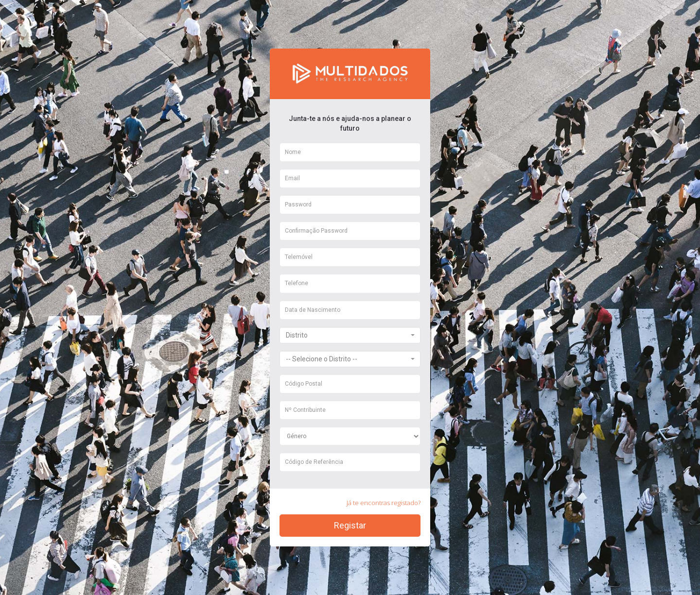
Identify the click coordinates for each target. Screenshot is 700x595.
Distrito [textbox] (297, 335)
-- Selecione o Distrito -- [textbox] (322, 359)
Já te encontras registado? (384, 503)
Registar (350, 525)
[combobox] (350, 335)
